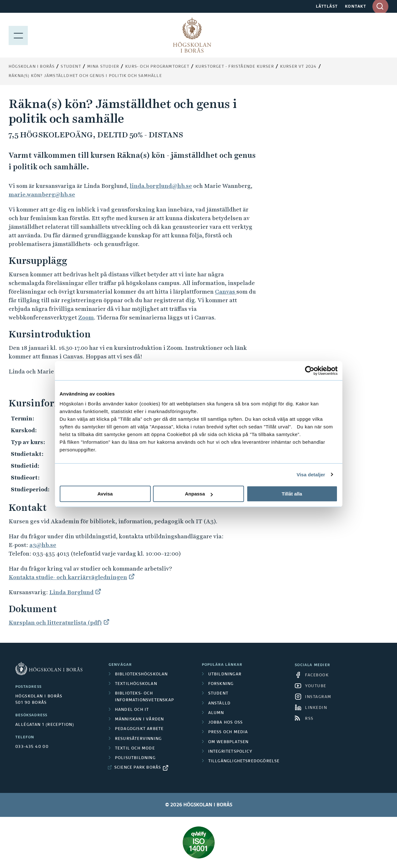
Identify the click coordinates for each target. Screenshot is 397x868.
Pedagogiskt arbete (139, 729)
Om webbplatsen (229, 742)
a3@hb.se (43, 545)
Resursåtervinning (138, 739)
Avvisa (105, 494)
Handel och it (132, 710)
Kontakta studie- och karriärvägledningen (68, 577)
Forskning (221, 684)
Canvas (226, 292)
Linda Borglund (71, 592)
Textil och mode (135, 749)
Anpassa (199, 494)
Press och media (228, 732)
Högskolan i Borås (32, 67)
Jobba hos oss (226, 723)
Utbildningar (225, 674)
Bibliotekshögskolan (141, 674)
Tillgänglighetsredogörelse (244, 761)
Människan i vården (140, 719)
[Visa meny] (18, 35)
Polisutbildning (135, 758)
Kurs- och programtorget (157, 67)
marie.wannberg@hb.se (42, 194)
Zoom (86, 317)
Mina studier (103, 67)
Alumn (216, 713)
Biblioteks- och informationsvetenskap (145, 697)
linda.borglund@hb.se (161, 186)
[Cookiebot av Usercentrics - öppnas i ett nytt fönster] (310, 371)
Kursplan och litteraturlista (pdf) (55, 622)
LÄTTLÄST (327, 7)
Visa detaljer (311, 475)
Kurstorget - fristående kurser (235, 67)
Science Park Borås (138, 768)
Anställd (220, 703)
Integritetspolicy (230, 752)
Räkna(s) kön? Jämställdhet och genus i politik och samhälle (85, 76)
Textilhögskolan (136, 684)
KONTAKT (356, 7)
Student (71, 67)
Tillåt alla (292, 494)
